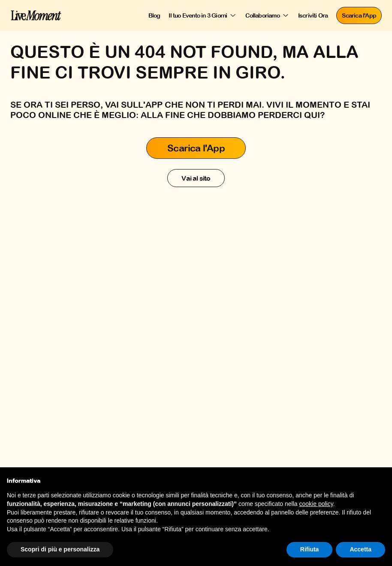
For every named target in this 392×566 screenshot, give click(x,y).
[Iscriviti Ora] (313, 16)
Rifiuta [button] (310, 549)
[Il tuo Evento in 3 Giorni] (203, 16)
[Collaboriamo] (267, 16)
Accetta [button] (360, 549)
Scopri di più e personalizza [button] (60, 549)
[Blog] (154, 16)
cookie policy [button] (316, 504)
